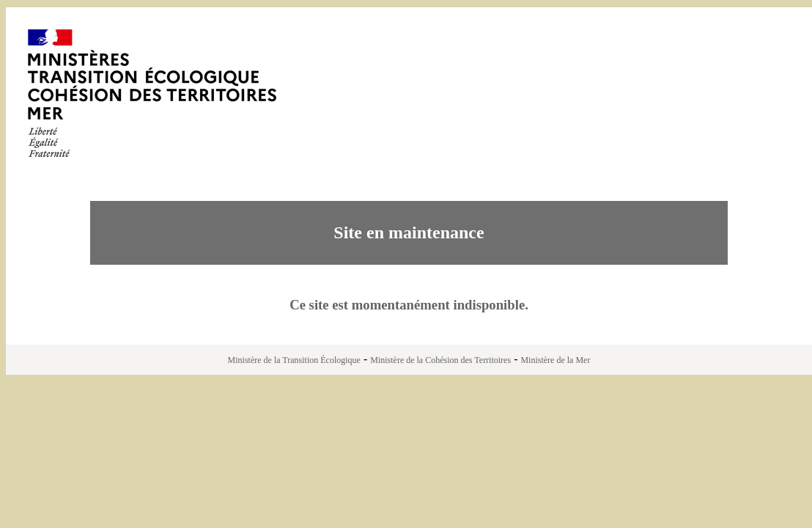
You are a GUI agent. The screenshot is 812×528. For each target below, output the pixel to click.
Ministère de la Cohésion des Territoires (440, 360)
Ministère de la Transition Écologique (294, 360)
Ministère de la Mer (555, 360)
